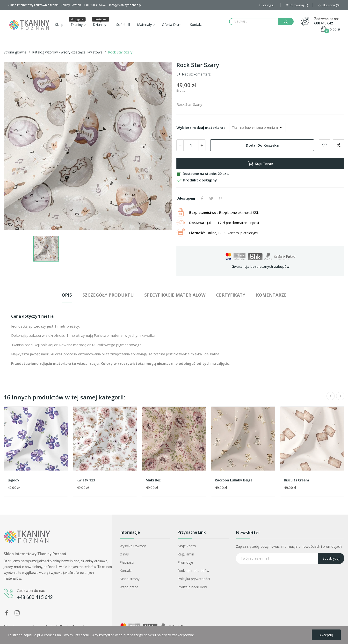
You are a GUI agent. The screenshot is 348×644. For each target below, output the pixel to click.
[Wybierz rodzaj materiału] (257, 127)
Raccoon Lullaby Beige (234, 480)
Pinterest (220, 198)
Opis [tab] (67, 295)
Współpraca (129, 587)
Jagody (13, 480)
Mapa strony (130, 579)
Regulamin (186, 554)
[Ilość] (191, 145)
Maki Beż (153, 480)
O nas (124, 554)
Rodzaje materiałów (193, 571)
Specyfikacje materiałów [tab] (175, 295)
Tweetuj (211, 198)
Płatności (127, 562)
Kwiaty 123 (86, 480)
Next (340, 396)
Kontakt (126, 571)
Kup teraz (260, 164)
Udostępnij (202, 198)
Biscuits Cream (297, 480)
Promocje (185, 562)
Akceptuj (326, 635)
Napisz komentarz (196, 74)
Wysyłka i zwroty (133, 546)
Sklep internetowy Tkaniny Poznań (35, 554)
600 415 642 (324, 23)
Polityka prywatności (194, 579)
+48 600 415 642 (35, 597)
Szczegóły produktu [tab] (108, 295)
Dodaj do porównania (339, 145)
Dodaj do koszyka (262, 145)
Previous (331, 396)
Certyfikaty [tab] (231, 295)
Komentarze (271, 295)
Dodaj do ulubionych (325, 145)
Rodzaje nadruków (192, 587)
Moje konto (187, 546)
